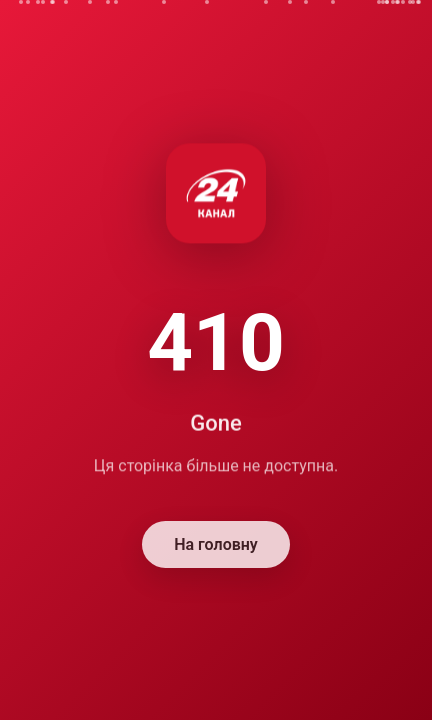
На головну (216, 545)
